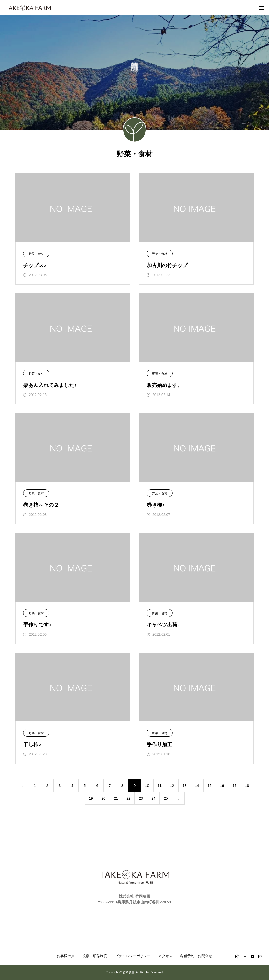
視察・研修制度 (95, 956)
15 (210, 786)
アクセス (165, 956)
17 (235, 786)
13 (185, 786)
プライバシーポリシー (133, 956)
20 (103, 798)
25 (166, 798)
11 (160, 786)
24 (153, 798)
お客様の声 (66, 956)
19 (91, 798)
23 (141, 798)
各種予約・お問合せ (196, 956)
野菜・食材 (36, 254)
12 (172, 786)
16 (222, 786)
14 (197, 786)
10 (147, 786)
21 (116, 798)
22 (128, 798)
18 (247, 786)
